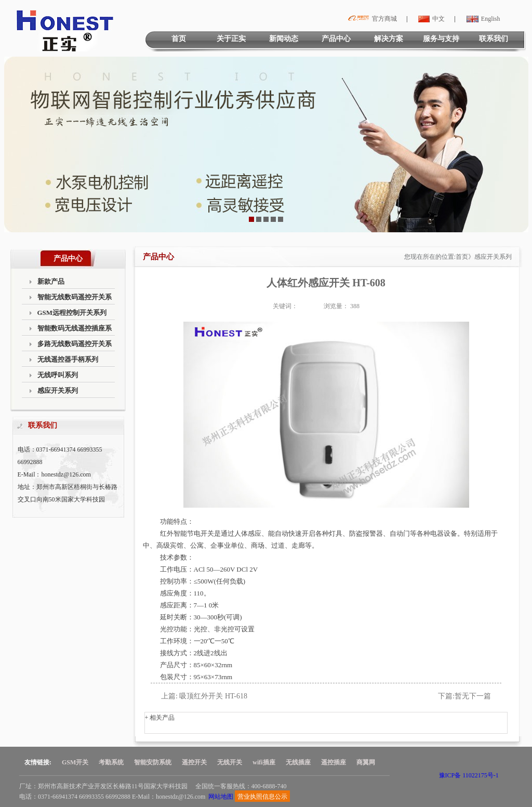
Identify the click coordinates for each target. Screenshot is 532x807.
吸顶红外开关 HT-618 (213, 696)
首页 (179, 39)
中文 (430, 19)
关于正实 (231, 39)
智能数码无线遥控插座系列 (75, 330)
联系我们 (494, 39)
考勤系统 (111, 762)
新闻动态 (284, 39)
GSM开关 (75, 762)
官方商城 (371, 19)
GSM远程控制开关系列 (72, 313)
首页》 (465, 257)
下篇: (446, 696)
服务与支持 (441, 39)
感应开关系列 (58, 391)
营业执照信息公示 (262, 797)
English (482, 19)
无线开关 (230, 762)
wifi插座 (264, 762)
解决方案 (389, 39)
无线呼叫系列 (58, 375)
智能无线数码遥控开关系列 (75, 299)
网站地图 (221, 797)
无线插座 (298, 762)
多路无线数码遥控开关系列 (75, 346)
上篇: (169, 696)
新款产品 (51, 281)
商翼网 (366, 762)
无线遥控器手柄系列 (68, 359)
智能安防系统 (153, 762)
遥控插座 (334, 762)
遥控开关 (194, 762)
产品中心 (336, 39)
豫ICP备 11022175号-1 (469, 775)
